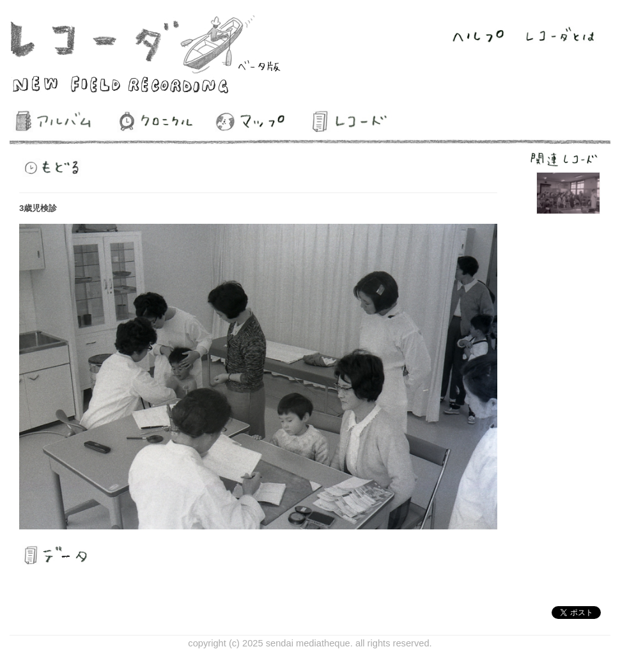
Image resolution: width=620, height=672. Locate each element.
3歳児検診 (38, 208)
